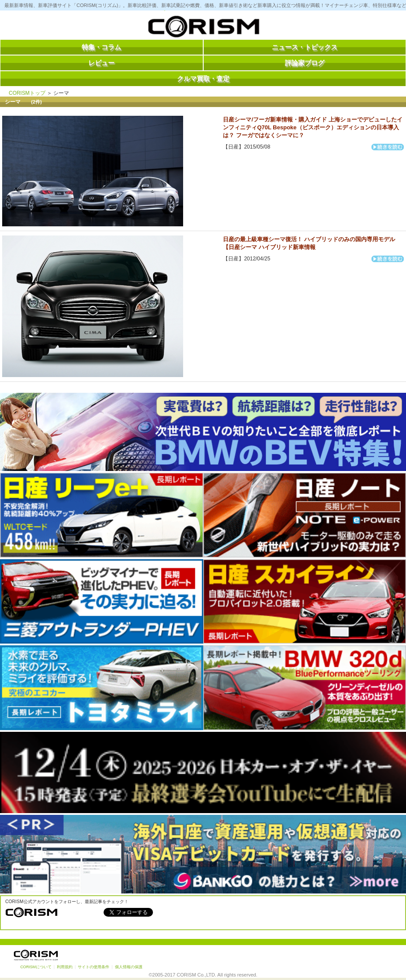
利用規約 (65, 967)
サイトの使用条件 (94, 967)
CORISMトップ (27, 93)
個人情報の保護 (129, 967)
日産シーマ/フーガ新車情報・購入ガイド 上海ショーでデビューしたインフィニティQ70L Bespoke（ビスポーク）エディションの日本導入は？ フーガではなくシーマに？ (312, 127)
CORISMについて (36, 967)
